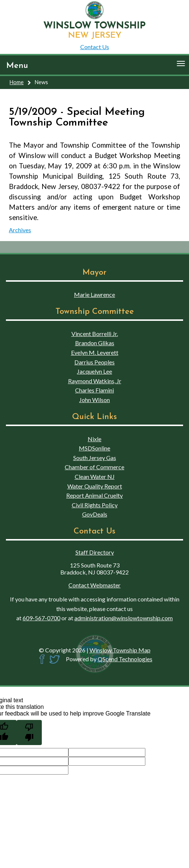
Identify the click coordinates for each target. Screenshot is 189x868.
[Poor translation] (29, 733)
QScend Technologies (125, 659)
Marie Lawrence (94, 294)
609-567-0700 (41, 618)
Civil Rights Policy (95, 505)
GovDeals (95, 514)
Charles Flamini (94, 390)
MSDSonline (94, 448)
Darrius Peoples (94, 362)
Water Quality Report (95, 486)
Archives (20, 230)
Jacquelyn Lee (94, 371)
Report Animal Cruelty (94, 495)
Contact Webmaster (94, 585)
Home (17, 82)
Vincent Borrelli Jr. (95, 334)
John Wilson (94, 400)
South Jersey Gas (95, 458)
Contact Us (95, 47)
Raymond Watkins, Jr (95, 381)
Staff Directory (95, 552)
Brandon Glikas (95, 343)
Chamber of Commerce (94, 467)
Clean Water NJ (95, 476)
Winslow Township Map (120, 650)
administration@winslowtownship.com (124, 618)
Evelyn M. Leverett (95, 352)
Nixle (94, 439)
